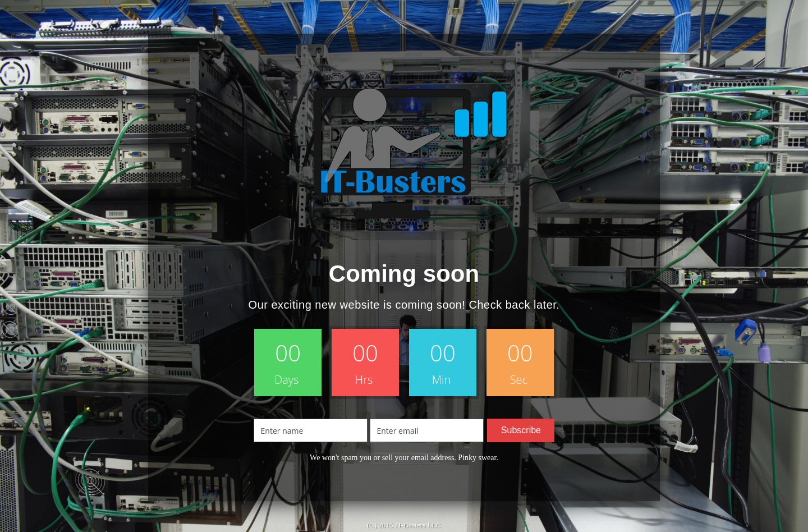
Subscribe (521, 430)
